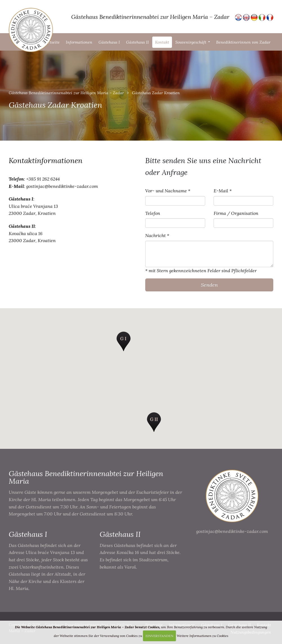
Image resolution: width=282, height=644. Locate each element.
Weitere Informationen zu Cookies (202, 636)
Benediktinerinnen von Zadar (243, 42)
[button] (124, 341)
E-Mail (221, 191)
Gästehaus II (137, 42)
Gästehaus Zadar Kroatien (156, 93)
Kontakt (162, 42)
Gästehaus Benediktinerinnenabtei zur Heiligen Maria (86, 477)
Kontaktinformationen (46, 160)
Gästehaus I (109, 42)
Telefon (153, 213)
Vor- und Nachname (166, 191)
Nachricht (155, 235)
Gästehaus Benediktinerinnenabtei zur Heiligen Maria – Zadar (66, 93)
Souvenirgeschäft (191, 42)
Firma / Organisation (236, 213)
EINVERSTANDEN (159, 636)
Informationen (79, 42)
